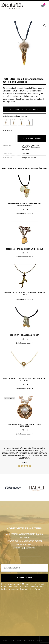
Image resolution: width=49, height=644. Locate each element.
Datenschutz (30, 640)
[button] (24, 13)
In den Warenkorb (32, 138)
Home (5, 640)
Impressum (16, 640)
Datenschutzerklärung (30, 589)
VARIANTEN (9, 398)
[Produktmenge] (9, 138)
